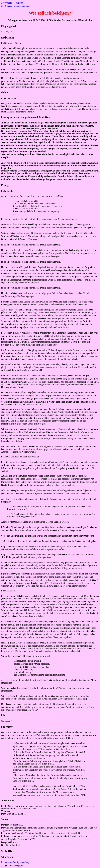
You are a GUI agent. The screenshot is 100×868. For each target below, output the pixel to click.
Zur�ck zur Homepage (12, 3)
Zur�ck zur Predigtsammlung (15, 6)
